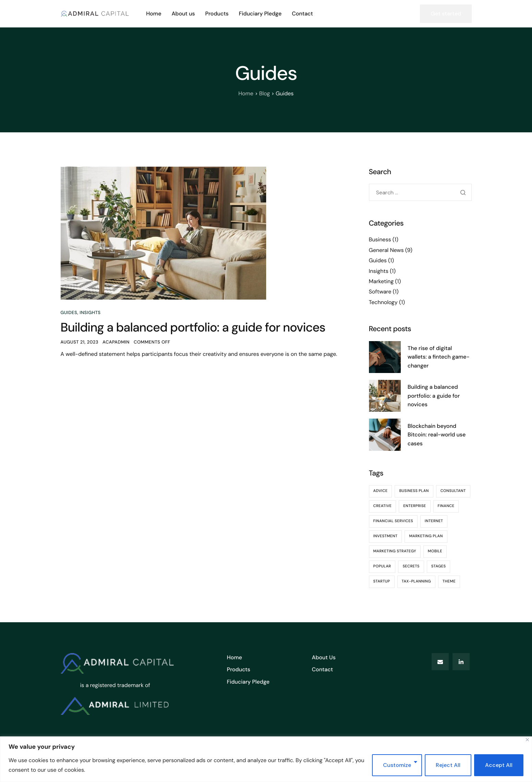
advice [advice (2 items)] (381, 491)
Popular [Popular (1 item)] (382, 566)
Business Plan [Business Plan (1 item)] (414, 491)
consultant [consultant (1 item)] (453, 491)
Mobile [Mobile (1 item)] (435, 551)
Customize (397, 765)
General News (386, 250)
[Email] (440, 662)
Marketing (381, 281)
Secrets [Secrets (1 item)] (411, 566)
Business (380, 239)
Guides (69, 313)
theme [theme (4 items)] (449, 581)
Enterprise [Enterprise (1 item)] (415, 506)
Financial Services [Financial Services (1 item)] (393, 521)
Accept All (499, 765)
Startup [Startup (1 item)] (382, 581)
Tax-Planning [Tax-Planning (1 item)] (416, 581)
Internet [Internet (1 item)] (434, 521)
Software (380, 292)
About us (183, 14)
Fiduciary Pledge (260, 14)
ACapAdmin (116, 342)
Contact (302, 14)
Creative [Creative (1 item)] (383, 506)
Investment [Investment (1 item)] (386, 536)
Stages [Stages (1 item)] (439, 566)
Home (154, 14)
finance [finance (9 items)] (446, 506)
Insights (90, 313)
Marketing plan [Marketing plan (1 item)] (426, 536)
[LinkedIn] (461, 662)
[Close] (527, 740)
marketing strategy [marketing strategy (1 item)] (395, 551)
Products (217, 14)
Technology (383, 302)
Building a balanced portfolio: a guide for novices (193, 328)
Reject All (448, 765)
